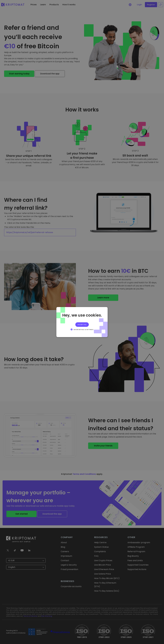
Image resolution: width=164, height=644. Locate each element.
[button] (82, 329)
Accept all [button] (82, 324)
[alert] (82, 322)
